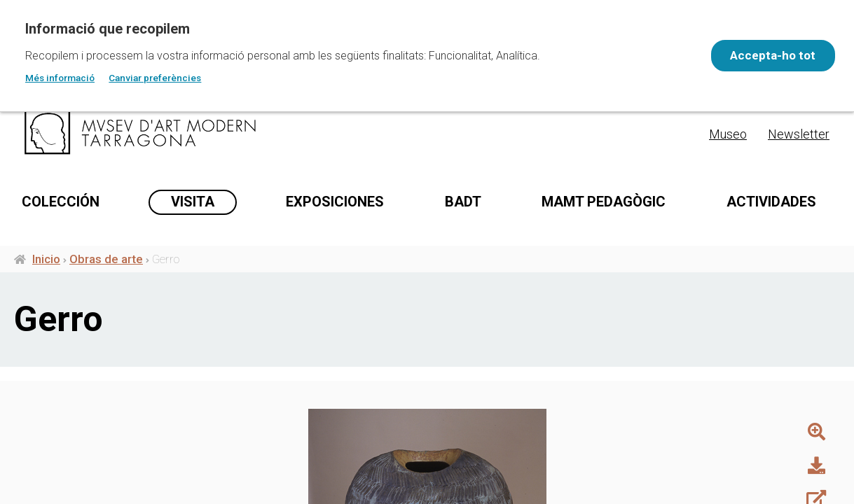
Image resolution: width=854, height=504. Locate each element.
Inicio (46, 316)
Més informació (60, 78)
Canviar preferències (155, 78)
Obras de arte (106, 316)
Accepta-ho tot (767, 55)
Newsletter (799, 134)
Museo (728, 134)
